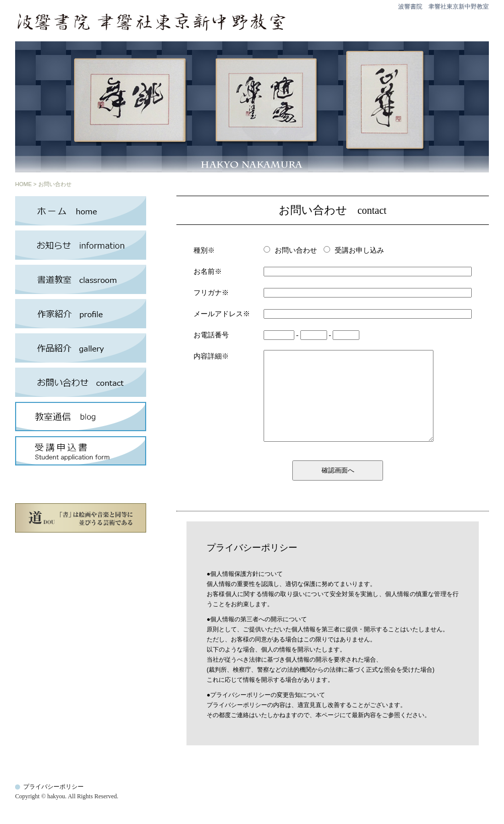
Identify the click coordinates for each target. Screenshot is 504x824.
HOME (23, 184)
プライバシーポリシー (53, 787)
